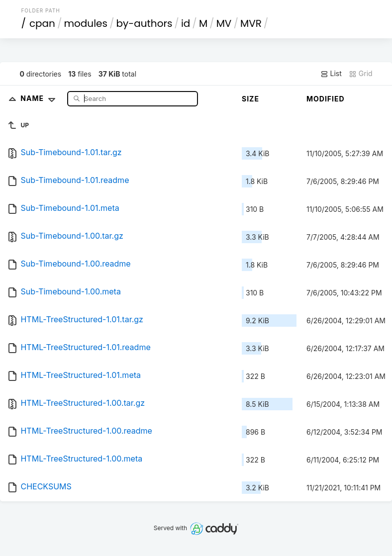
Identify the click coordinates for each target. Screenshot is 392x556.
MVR (251, 23)
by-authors (144, 23)
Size (250, 99)
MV (224, 23)
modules (85, 23)
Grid (361, 74)
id (186, 23)
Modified (326, 99)
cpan (42, 23)
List (331, 74)
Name (40, 98)
